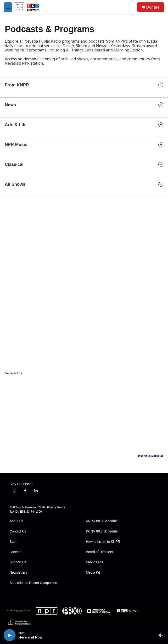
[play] (10, 635)
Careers (16, 552)
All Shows (15, 184)
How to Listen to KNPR (103, 542)
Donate (153, 7)
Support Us (18, 562)
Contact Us (18, 531)
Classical (14, 164)
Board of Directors (99, 552)
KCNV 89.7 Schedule (102, 531)
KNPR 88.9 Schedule (102, 521)
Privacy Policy (56, 507)
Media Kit (93, 573)
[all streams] (162, 635)
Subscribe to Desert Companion (33, 583)
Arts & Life (16, 125)
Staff (13, 542)
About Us (17, 521)
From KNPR (17, 85)
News (10, 105)
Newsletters (18, 573)
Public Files (95, 562)
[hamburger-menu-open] (8, 7)
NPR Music (16, 145)
